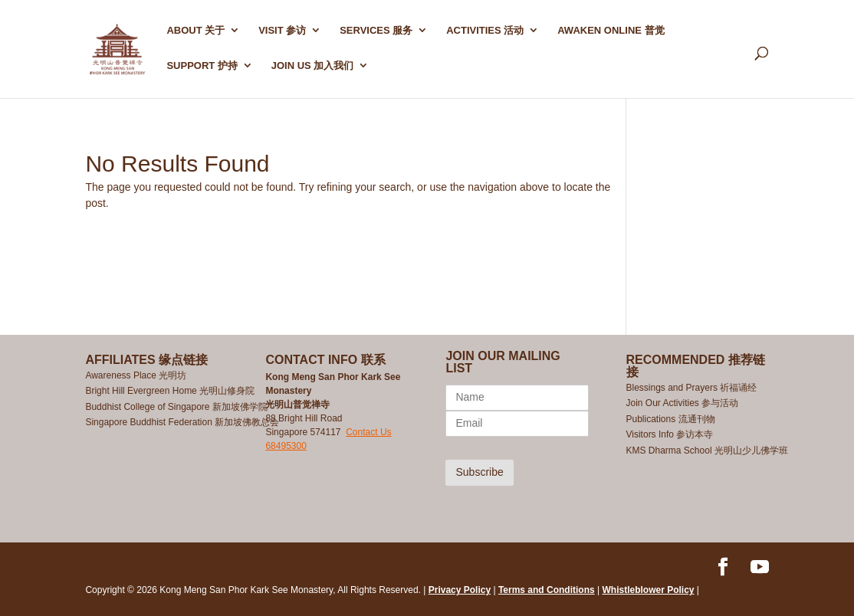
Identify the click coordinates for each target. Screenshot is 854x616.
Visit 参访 (282, 31)
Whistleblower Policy (649, 590)
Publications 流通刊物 (671, 419)
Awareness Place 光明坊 (136, 375)
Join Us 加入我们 (313, 66)
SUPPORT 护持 (202, 66)
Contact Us (368, 432)
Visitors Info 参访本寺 (670, 434)
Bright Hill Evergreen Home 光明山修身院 (170, 391)
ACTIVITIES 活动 (485, 31)
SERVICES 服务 (376, 31)
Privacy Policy (460, 590)
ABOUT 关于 (195, 31)
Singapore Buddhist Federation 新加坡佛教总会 (182, 422)
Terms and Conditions (547, 590)
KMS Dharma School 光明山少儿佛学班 (707, 451)
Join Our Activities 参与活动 (683, 403)
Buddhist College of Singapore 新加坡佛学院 (176, 407)
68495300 (286, 446)
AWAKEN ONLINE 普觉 (611, 31)
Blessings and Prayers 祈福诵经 (693, 388)
